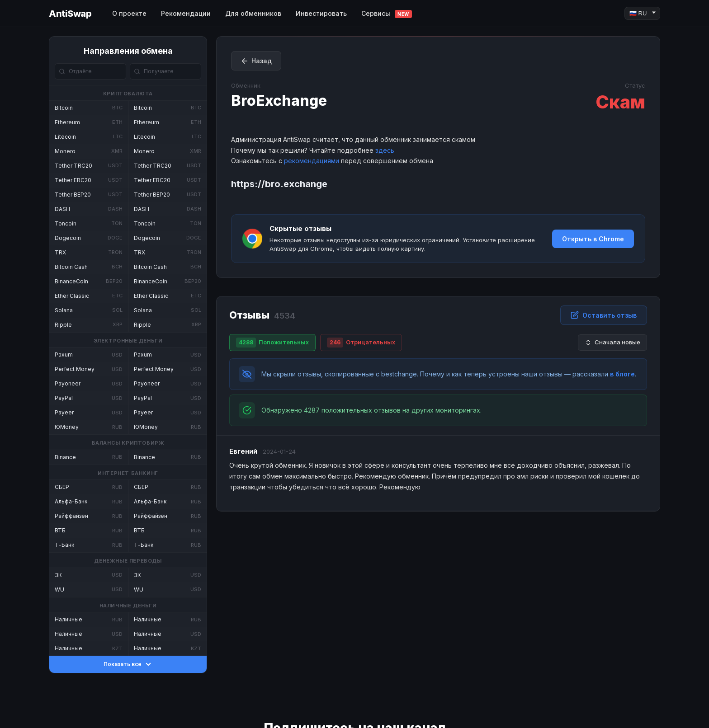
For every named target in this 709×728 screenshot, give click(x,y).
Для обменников (253, 13)
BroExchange (279, 101)
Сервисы (387, 14)
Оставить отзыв (604, 315)
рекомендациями (312, 161)
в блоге (622, 374)
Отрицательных (361, 343)
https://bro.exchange (279, 184)
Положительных (272, 343)
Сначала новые (612, 342)
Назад (256, 61)
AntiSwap (70, 14)
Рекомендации (186, 13)
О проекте (129, 13)
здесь (385, 150)
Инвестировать (321, 13)
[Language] (642, 13)
